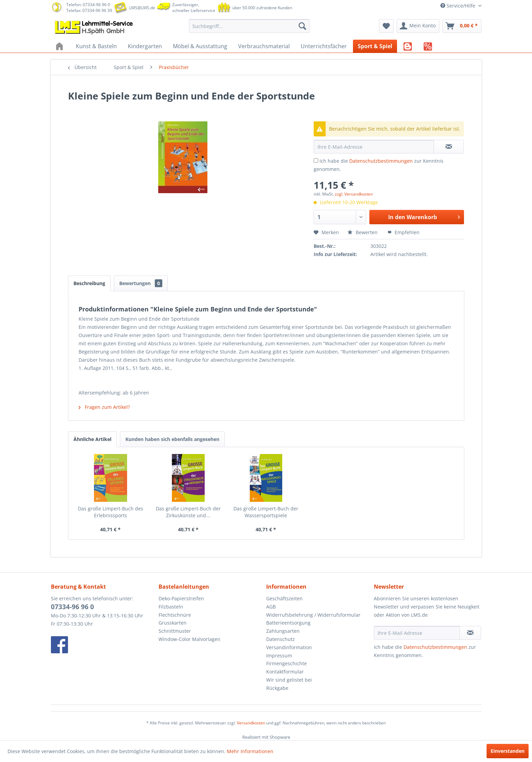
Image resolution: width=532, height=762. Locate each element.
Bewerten (363, 232)
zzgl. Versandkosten (354, 194)
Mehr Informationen (250, 751)
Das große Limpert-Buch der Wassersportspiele (266, 512)
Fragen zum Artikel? (104, 407)
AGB (271, 607)
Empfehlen (404, 232)
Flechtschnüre (175, 615)
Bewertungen (141, 283)
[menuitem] (249, 26)
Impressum (279, 656)
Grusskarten (173, 623)
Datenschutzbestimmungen (381, 161)
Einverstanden (508, 751)
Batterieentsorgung (288, 623)
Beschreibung (89, 283)
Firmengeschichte (287, 663)
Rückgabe (277, 688)
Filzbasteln (171, 607)
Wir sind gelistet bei (289, 680)
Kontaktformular (285, 672)
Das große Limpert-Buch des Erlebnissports (111, 512)
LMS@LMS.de (142, 8)
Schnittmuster (175, 631)
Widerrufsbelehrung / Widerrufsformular (313, 615)
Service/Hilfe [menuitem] (459, 6)
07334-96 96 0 (72, 607)
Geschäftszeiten (284, 598)
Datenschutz (281, 639)
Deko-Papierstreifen (181, 598)
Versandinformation (289, 647)
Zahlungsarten (283, 631)
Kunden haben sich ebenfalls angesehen (172, 439)
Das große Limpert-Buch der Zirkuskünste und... (188, 512)
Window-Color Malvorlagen (189, 639)
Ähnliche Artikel (92, 439)
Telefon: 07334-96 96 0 (88, 5)
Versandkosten (251, 723)
